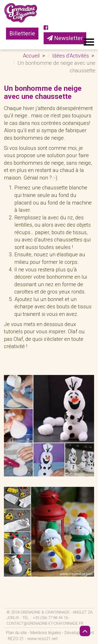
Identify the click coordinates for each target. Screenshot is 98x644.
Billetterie (22, 33)
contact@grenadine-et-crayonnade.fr (45, 623)
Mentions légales (46, 633)
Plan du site (16, 633)
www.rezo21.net (42, 639)
